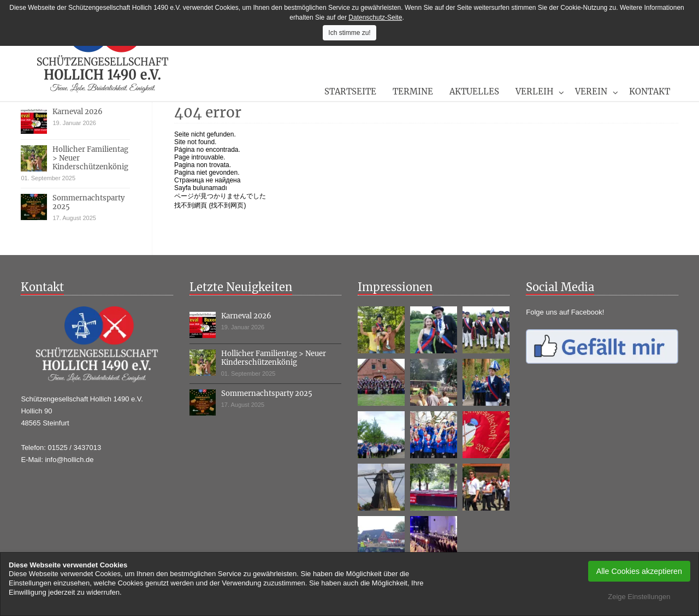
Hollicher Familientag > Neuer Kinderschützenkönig (274, 358)
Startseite (350, 91)
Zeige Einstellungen (639, 597)
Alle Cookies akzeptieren (639, 571)
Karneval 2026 (78, 112)
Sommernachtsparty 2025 (88, 202)
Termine (413, 91)
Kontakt (650, 91)
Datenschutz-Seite (375, 17)
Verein (591, 91)
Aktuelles (474, 91)
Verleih (534, 91)
